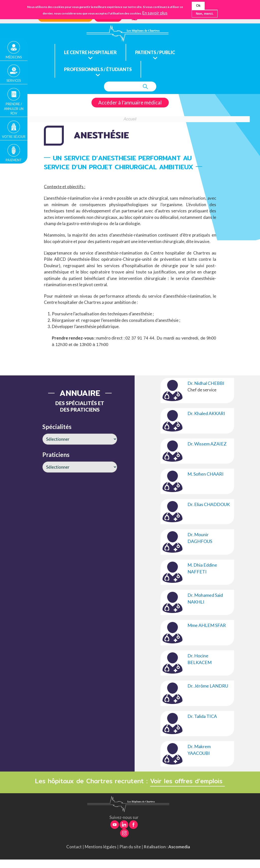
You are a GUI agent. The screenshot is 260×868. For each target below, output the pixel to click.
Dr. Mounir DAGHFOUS (200, 538)
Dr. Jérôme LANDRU (208, 686)
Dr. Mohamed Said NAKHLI (205, 598)
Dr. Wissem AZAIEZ (207, 444)
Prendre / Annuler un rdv (14, 107)
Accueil (130, 119)
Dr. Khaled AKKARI (206, 413)
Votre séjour (14, 135)
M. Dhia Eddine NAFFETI (202, 568)
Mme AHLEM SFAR (207, 625)
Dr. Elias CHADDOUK (209, 504)
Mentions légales (101, 847)
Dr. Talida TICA (202, 716)
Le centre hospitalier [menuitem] (90, 52)
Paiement (14, 158)
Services (14, 80)
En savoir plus (155, 13)
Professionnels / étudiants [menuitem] (98, 69)
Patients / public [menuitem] (155, 52)
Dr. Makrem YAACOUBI (199, 750)
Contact (74, 847)
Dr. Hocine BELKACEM (200, 659)
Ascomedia (179, 847)
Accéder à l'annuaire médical (130, 102)
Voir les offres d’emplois (187, 781)
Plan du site (130, 847)
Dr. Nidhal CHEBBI (206, 383)
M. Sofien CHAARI (206, 474)
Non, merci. (205, 13)
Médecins (14, 57)
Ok (198, 5)
